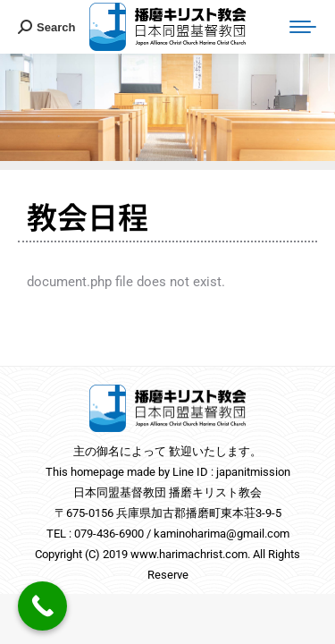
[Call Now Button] (42, 606)
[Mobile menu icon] (303, 27)
